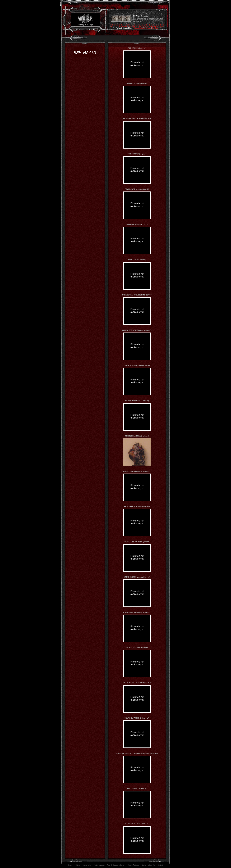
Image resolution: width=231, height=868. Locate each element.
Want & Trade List (134, 865)
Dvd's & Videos (151, 26)
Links (144, 865)
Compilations (122, 26)
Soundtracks (133, 26)
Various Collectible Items (142, 28)
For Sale (155, 28)
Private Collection (119, 865)
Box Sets (160, 26)
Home (70, 865)
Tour (109, 865)
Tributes (141, 26)
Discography (87, 865)
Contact (160, 865)
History (77, 865)
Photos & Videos (99, 865)
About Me (152, 865)
